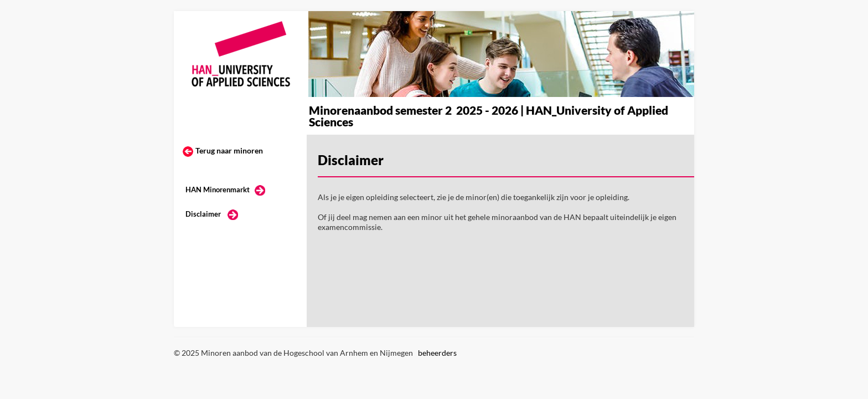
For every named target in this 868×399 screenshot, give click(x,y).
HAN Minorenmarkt (218, 190)
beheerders (437, 353)
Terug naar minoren (229, 150)
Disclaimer (203, 214)
